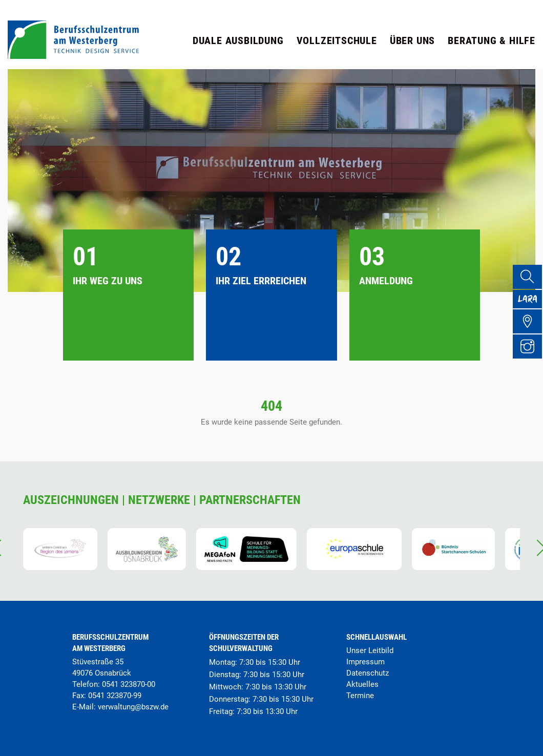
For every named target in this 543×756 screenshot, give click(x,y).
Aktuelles (362, 684)
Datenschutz (368, 673)
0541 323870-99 (115, 696)
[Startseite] (73, 56)
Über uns (412, 40)
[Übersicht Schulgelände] (531, 333)
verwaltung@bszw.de (133, 707)
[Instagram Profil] (531, 361)
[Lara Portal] (531, 306)
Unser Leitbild (370, 650)
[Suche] (531, 278)
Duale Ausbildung (238, 40)
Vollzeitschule (337, 40)
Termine (360, 696)
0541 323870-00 (129, 684)
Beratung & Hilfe (492, 40)
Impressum (366, 662)
